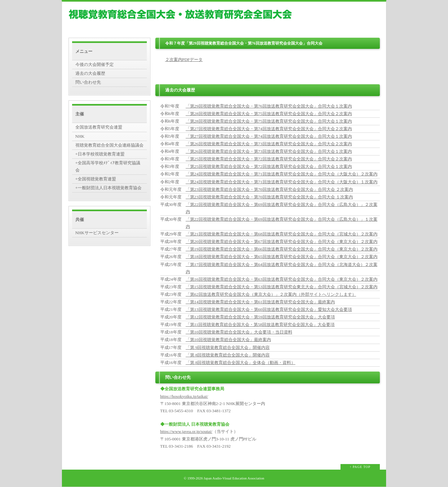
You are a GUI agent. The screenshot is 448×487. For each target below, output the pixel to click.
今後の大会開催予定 (95, 64)
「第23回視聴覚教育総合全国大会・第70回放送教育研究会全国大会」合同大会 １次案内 (269, 197)
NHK (80, 136)
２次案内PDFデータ (184, 60)
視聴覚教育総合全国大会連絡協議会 (109, 145)
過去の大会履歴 (90, 73)
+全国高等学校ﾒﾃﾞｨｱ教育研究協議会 (108, 166)
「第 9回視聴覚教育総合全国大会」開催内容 (228, 347)
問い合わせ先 (88, 82)
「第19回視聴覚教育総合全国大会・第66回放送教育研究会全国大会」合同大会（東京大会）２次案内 (282, 249)
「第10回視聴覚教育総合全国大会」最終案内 (228, 340)
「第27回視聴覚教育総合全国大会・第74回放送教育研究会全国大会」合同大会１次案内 (269, 136)
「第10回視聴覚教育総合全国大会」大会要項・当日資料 (239, 332)
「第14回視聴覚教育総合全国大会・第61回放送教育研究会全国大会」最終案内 (260, 302)
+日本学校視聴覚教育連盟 (100, 154)
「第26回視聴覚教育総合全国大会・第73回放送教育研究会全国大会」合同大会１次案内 (269, 151)
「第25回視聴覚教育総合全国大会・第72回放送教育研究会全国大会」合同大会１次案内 (269, 166)
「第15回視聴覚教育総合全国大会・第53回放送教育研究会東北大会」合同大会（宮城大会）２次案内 (282, 287)
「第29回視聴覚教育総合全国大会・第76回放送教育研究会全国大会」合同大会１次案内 (269, 106)
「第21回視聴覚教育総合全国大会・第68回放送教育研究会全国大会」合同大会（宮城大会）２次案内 (282, 234)
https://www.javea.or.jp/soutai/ (186, 431)
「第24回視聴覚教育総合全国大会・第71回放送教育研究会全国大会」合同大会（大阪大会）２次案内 (282, 174)
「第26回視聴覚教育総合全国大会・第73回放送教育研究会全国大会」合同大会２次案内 (269, 144)
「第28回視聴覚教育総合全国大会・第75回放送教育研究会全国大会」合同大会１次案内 (269, 121)
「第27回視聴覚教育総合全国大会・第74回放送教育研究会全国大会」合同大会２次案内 (269, 129)
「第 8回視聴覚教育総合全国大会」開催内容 (228, 355)
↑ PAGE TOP (360, 467)
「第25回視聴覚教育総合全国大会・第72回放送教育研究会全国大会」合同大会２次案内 (269, 159)
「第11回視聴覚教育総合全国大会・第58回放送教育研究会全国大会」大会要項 (260, 325)
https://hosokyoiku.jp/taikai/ (184, 396)
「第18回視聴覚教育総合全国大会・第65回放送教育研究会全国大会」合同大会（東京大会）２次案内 (282, 257)
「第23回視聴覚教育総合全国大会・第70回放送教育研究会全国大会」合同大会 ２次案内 (269, 189)
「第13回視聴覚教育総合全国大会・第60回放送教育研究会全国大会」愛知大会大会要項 (269, 309)
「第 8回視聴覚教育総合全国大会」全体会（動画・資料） (241, 363)
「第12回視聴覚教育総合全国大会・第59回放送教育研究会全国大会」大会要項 (260, 317)
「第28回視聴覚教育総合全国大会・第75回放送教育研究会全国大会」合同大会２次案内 (269, 114)
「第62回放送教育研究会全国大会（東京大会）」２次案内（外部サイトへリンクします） (271, 294)
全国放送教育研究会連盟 (99, 127)
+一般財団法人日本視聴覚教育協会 (108, 188)
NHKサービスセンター (97, 233)
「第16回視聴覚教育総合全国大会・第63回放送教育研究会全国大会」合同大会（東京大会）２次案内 (282, 279)
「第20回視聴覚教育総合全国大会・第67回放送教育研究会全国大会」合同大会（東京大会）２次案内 (282, 242)
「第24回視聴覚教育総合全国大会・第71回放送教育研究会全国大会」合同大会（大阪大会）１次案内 (282, 182)
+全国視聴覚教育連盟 (96, 179)
